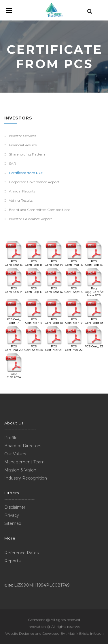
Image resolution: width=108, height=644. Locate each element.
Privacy (12, 515)
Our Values (15, 454)
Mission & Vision (20, 470)
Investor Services (22, 136)
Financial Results (23, 145)
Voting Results (21, 200)
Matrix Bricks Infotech (86, 633)
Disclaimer (15, 507)
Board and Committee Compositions (40, 210)
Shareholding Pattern (27, 154)
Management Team (24, 462)
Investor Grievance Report (31, 219)
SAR (13, 163)
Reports (12, 561)
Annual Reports (22, 191)
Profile (11, 438)
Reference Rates (21, 553)
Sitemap (13, 523)
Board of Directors (23, 446)
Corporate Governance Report (34, 182)
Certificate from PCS (26, 173)
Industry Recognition (26, 478)
